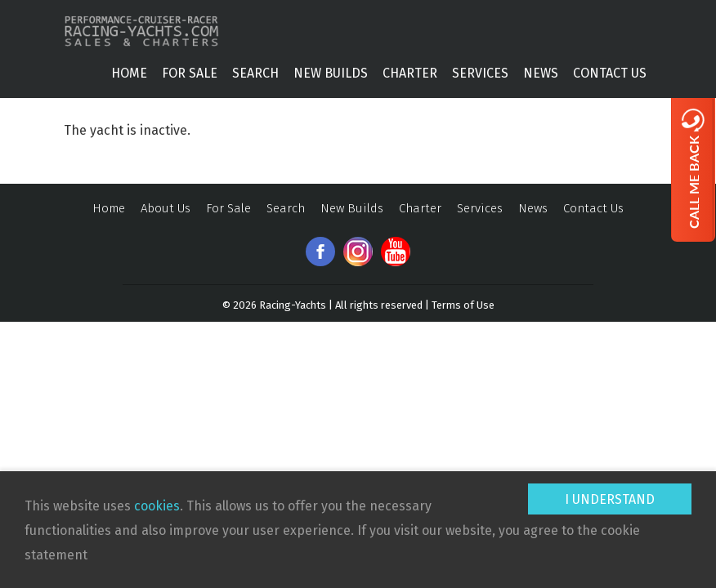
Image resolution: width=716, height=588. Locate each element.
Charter (410, 73)
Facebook (320, 252)
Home (129, 73)
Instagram (358, 252)
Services (480, 73)
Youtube (396, 252)
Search (255, 73)
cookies (157, 506)
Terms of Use (463, 305)
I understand (610, 499)
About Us (166, 208)
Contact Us (610, 73)
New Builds (331, 73)
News (541, 73)
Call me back (693, 168)
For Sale (190, 73)
